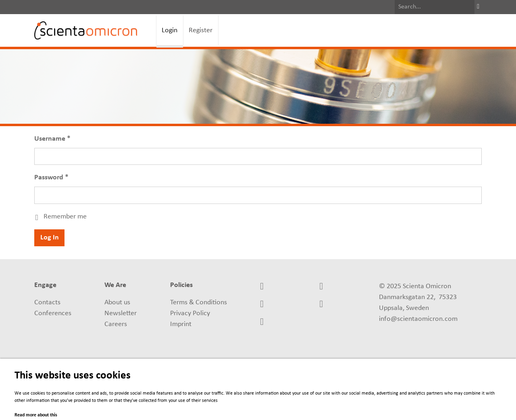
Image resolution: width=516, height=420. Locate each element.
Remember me (65, 217)
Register (201, 30)
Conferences (53, 313)
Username (50, 139)
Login (170, 30)
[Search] (435, 7)
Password (49, 178)
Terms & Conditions (199, 303)
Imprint (181, 324)
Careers (116, 324)
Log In (50, 238)
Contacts (47, 303)
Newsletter (121, 313)
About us (117, 303)
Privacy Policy (190, 313)
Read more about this (36, 415)
